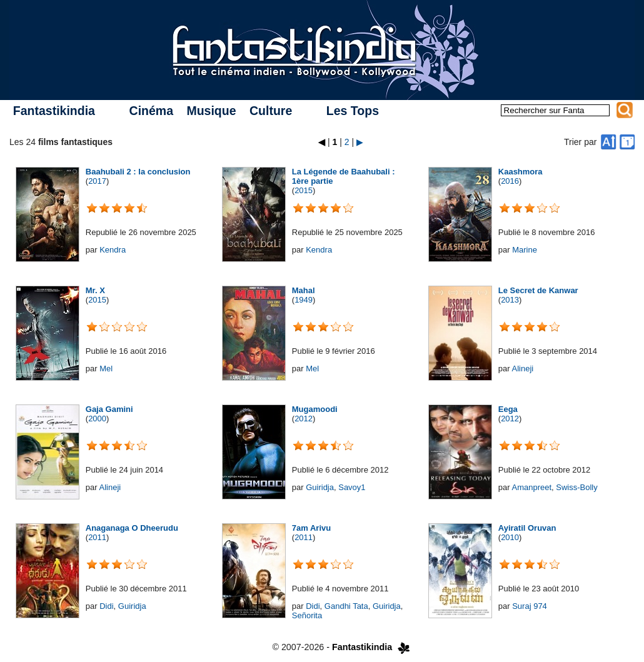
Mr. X (95, 290)
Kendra (113, 250)
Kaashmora (521, 172)
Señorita (307, 615)
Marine (525, 250)
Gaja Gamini (109, 409)
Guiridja (320, 487)
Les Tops (353, 111)
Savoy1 (352, 487)
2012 (304, 419)
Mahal (304, 290)
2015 (304, 190)
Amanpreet (531, 487)
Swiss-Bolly (576, 487)
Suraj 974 (530, 606)
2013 (510, 300)
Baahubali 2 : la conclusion (138, 172)
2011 (97, 537)
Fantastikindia (54, 111)
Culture (271, 111)
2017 (97, 181)
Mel (106, 369)
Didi (106, 606)
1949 (304, 300)
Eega (508, 409)
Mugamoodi (315, 409)
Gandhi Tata (346, 606)
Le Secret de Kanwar (538, 290)
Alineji (522, 369)
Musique (211, 111)
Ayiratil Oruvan (527, 528)
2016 (510, 181)
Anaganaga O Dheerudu (132, 528)
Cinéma (151, 111)
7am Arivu (311, 528)
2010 (510, 537)
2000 (97, 419)
